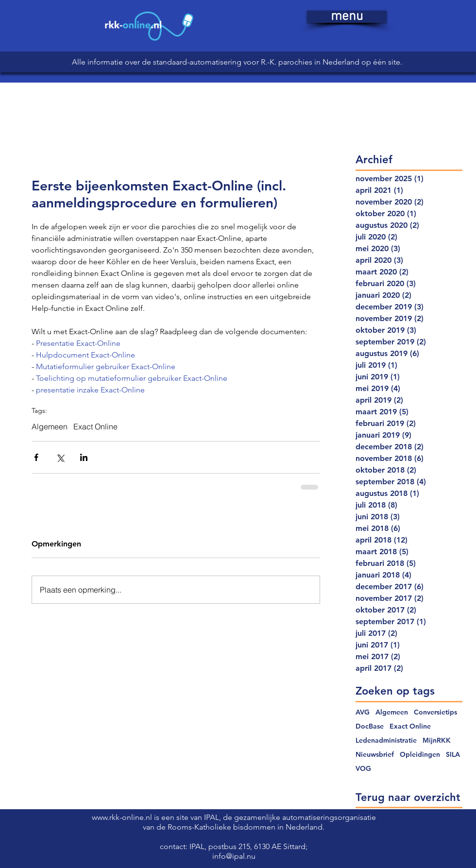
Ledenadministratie (386, 740)
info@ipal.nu (234, 856)
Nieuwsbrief (375, 755)
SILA (453, 755)
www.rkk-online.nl (123, 817)
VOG (363, 769)
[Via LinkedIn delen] (84, 457)
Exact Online (95, 426)
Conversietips (435, 712)
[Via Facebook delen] (36, 457)
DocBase (370, 726)
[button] (347, 17)
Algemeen (50, 426)
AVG (363, 712)
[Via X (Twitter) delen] (60, 457)
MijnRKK (437, 740)
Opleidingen (420, 755)
